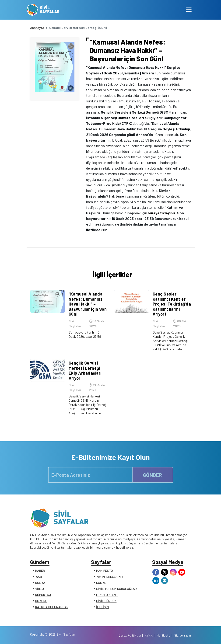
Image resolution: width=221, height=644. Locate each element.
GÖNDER (153, 475)
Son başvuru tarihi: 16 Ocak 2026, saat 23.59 (85, 334)
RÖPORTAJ (43, 595)
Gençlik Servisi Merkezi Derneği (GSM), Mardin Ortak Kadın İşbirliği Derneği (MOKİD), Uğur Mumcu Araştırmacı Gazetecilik (88, 405)
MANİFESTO (105, 570)
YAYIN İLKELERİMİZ (110, 576)
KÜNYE (101, 583)
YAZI (39, 576)
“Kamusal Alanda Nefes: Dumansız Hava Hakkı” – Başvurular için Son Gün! (88, 304)
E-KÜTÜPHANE (107, 595)
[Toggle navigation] (189, 10)
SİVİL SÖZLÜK (106, 601)
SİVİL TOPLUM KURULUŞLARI (117, 589)
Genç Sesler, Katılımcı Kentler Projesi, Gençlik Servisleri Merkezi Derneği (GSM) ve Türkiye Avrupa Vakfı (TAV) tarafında (170, 341)
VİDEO (40, 589)
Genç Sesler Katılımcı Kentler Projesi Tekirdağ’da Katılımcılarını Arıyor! (172, 304)
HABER (40, 570)
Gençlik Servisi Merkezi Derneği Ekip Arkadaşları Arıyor (85, 371)
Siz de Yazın (183, 635)
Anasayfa (37, 28)
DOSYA (40, 583)
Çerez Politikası (130, 635)
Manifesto (164, 635)
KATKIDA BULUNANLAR (52, 607)
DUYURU (41, 601)
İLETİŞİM (102, 607)
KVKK (149, 635)
